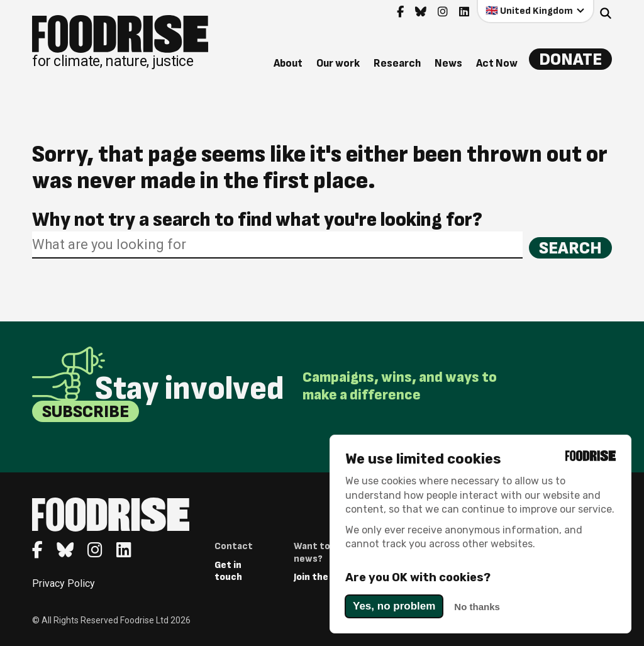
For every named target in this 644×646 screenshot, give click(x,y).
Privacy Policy (64, 583)
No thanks (477, 607)
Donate (570, 59)
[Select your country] (536, 11)
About (288, 63)
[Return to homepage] (120, 42)
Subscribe (86, 412)
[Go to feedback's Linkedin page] (464, 12)
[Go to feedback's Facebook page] (400, 12)
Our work (338, 63)
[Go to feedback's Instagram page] (443, 12)
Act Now (497, 63)
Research (397, 63)
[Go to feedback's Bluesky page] (421, 12)
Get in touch (228, 571)
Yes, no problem (394, 606)
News (448, 63)
